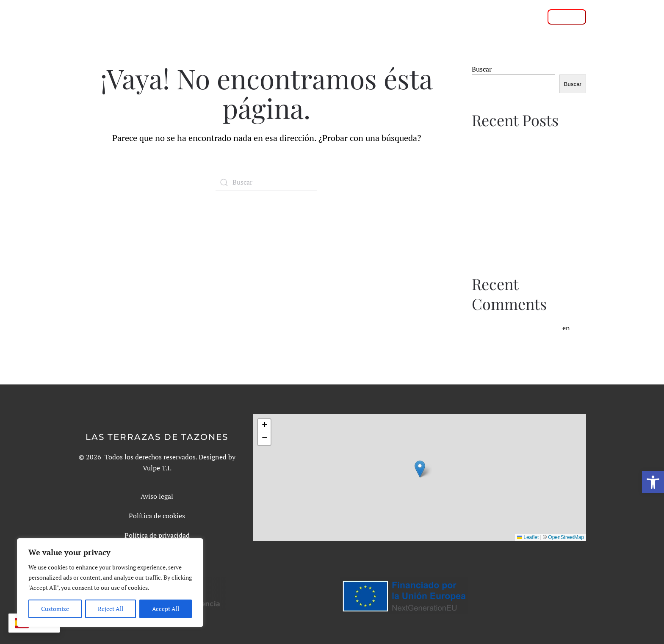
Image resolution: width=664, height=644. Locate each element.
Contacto (518, 17)
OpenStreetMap (566, 537)
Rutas (350, 17)
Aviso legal (157, 496)
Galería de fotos (403, 17)
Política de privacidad (157, 535)
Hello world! (503, 340)
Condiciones (467, 17)
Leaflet (528, 537)
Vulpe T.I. (157, 468)
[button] (653, 482)
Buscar (482, 69)
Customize (55, 609)
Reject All (111, 609)
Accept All (166, 609)
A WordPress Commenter (523, 328)
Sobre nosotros (299, 17)
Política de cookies (157, 516)
